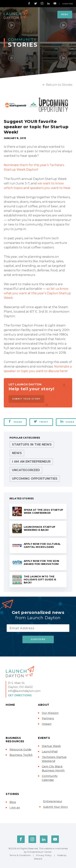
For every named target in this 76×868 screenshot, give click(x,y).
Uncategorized (26, 470)
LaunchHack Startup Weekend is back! (40, 528)
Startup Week (51, 746)
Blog (13, 802)
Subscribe (68, 4)
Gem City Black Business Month (53, 768)
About (44, 705)
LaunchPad (50, 752)
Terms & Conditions (20, 855)
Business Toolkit (21, 755)
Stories (12, 794)
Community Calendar (50, 778)
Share (15, 422)
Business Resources (15, 740)
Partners (48, 718)
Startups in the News (32, 445)
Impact (47, 724)
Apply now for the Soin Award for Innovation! (41, 562)
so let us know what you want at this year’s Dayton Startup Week (37, 293)
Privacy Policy (44, 855)
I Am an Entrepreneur (31, 462)
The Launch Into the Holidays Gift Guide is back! (40, 580)
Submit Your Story (26, 399)
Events (44, 738)
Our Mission (50, 713)
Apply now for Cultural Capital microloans (42, 545)
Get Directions (20, 695)
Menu (65, 14)
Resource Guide (20, 749)
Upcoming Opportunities (35, 479)
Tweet (41, 422)
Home (10, 705)
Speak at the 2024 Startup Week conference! (44, 511)
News (17, 453)
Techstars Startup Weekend (54, 759)
